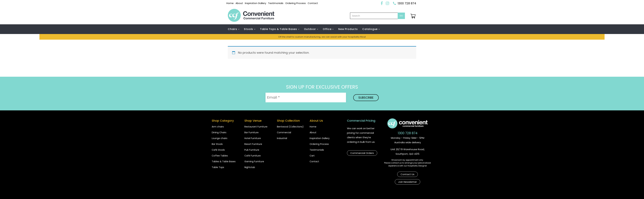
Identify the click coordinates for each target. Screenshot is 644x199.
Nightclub (250, 167)
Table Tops (218, 167)
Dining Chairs (219, 132)
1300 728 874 (407, 3)
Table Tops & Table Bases (279, 29)
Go (401, 16)
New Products (348, 29)
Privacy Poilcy (373, 193)
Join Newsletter (419, 174)
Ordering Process (296, 3)
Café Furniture (253, 156)
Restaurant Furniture (256, 127)
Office (328, 29)
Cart (312, 156)
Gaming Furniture (254, 161)
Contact (313, 3)
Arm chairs (218, 127)
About (239, 3)
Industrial (282, 138)
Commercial (284, 132)
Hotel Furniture (253, 138)
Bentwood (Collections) (290, 127)
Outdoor (310, 29)
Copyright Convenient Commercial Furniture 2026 (259, 193)
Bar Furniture (251, 132)
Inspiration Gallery (256, 3)
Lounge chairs (220, 138)
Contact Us (394, 174)
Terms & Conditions (345, 193)
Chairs (233, 29)
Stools (249, 29)
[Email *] (306, 97)
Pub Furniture (252, 150)
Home (230, 3)
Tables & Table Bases (224, 161)
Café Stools (218, 150)
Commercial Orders (362, 153)
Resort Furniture (253, 144)
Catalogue (370, 29)
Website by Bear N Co (403, 193)
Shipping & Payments (312, 193)
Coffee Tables (220, 156)
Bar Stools (217, 144)
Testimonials (276, 3)
